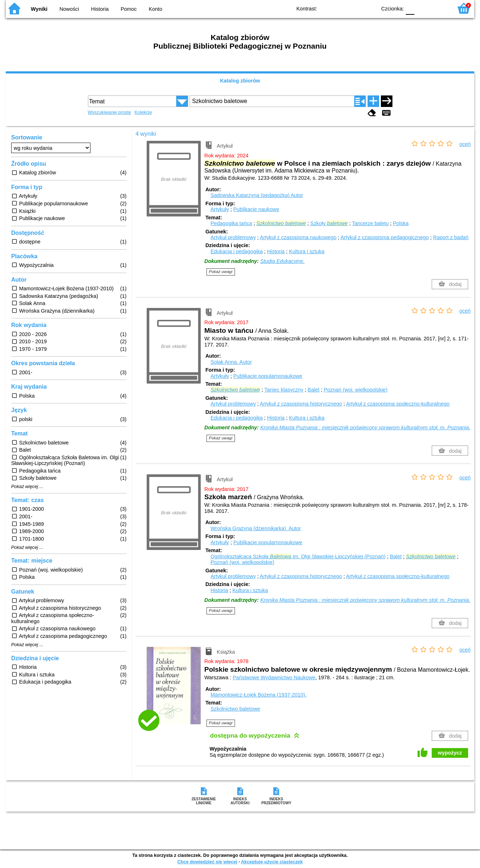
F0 (410, 8)
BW (340, 8)
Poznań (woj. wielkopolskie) (355, 390)
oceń (465, 144)
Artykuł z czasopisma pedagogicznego (385, 237)
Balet (314, 390)
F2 (439, 8)
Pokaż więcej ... (27, 487)
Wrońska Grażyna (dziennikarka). (256, 528)
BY (369, 8)
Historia (100, 9)
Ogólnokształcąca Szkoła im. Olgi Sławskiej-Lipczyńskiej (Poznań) (298, 556)
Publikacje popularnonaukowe (268, 376)
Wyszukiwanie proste (110, 112)
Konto (156, 9)
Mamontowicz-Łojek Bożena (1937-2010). (258, 695)
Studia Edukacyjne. (282, 261)
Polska (401, 223)
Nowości (69, 9)
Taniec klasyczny (284, 390)
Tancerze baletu (370, 223)
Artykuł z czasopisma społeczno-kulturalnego (398, 404)
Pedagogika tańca (231, 223)
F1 (423, 8)
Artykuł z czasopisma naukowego (298, 237)
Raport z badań (451, 237)
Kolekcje (143, 112)
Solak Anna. (231, 362)
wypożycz (450, 753)
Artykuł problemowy (233, 237)
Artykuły (220, 209)
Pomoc (129, 9)
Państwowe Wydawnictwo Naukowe (274, 677)
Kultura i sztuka (307, 251)
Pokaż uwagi (221, 272)
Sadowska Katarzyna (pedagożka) (257, 195)
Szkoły (329, 223)
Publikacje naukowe (256, 209)
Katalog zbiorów (240, 81)
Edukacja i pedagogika (237, 251)
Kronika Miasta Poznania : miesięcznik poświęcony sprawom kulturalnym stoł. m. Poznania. (365, 428)
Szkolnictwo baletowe (235, 709)
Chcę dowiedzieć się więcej (207, 862)
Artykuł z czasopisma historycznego (301, 404)
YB (354, 8)
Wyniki (39, 9)
